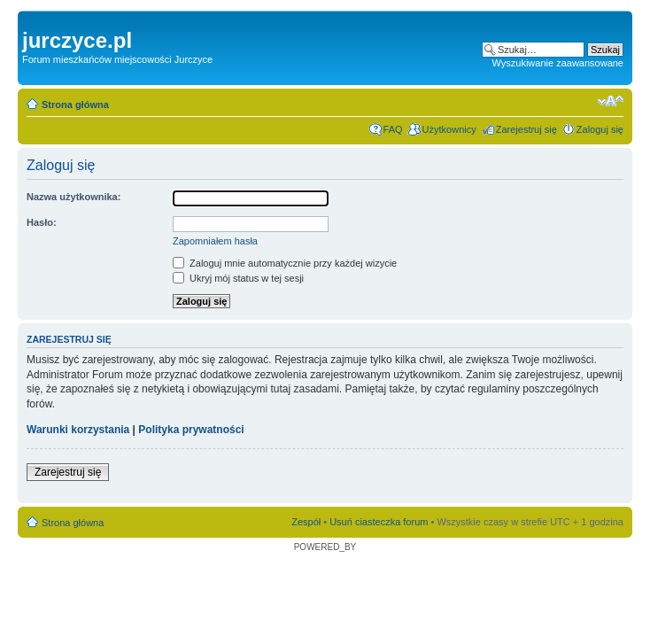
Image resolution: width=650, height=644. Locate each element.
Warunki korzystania (78, 430)
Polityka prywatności (191, 430)
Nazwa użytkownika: (74, 197)
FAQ (393, 129)
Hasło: (42, 222)
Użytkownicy (449, 129)
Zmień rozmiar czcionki (611, 101)
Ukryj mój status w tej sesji (238, 278)
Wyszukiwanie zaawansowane (558, 63)
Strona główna (75, 105)
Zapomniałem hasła (215, 241)
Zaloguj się (600, 129)
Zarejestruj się (526, 129)
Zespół (306, 522)
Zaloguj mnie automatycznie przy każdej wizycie (285, 263)
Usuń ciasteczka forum (379, 522)
